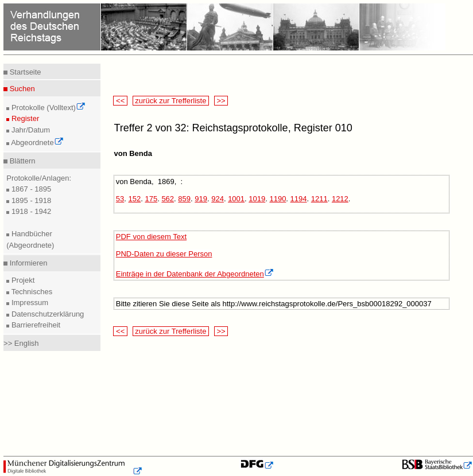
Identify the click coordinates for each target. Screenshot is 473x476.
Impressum (29, 303)
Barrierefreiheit (35, 325)
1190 (278, 199)
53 (120, 199)
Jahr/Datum (30, 130)
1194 (299, 199)
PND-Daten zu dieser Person (164, 254)
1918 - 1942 (30, 211)
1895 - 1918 (30, 200)
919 (201, 199)
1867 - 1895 (30, 189)
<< (120, 101)
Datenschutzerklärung (46, 314)
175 (151, 199)
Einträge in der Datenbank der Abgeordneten (195, 274)
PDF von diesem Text (151, 237)
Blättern (21, 161)
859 (184, 199)
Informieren (27, 263)
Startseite (24, 72)
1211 (319, 199)
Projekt (22, 280)
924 (218, 199)
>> (221, 101)
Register (24, 118)
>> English (21, 343)
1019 (257, 199)
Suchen (21, 89)
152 (135, 199)
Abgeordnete (36, 143)
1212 (340, 199)
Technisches (31, 292)
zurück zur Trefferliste (171, 101)
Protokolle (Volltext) (47, 108)
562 (168, 199)
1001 (236, 199)
